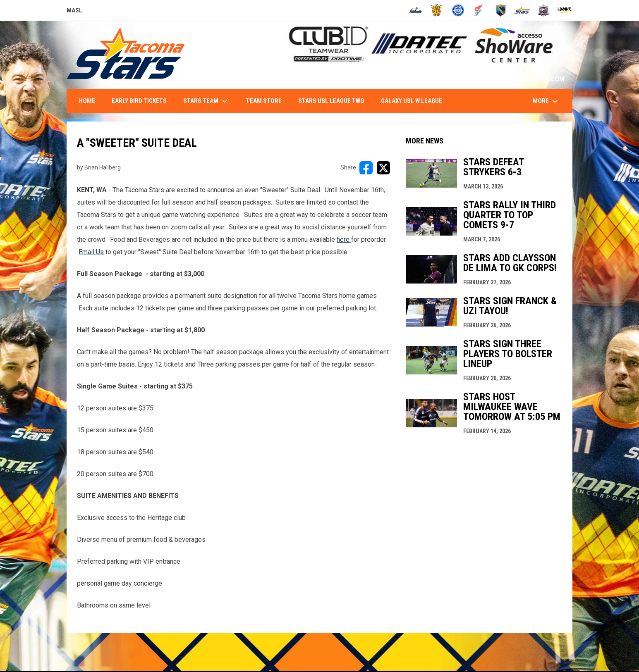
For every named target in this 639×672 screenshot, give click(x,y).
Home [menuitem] (87, 101)
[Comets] (480, 10)
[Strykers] (544, 10)
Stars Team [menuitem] (206, 101)
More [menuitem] (546, 101)
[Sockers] (501, 10)
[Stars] (522, 10)
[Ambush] (415, 10)
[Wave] (565, 10)
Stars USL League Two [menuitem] (331, 101)
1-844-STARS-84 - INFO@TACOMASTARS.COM (499, 79)
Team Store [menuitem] (264, 101)
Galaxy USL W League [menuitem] (412, 101)
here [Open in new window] (344, 239)
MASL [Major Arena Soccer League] (74, 12)
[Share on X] (383, 168)
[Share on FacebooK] (366, 168)
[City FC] (458, 10)
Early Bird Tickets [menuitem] (139, 101)
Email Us (91, 252)
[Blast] (437, 10)
